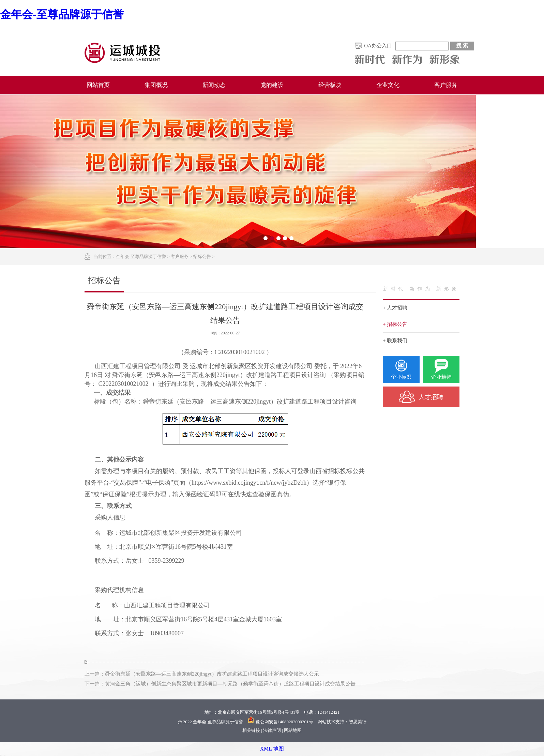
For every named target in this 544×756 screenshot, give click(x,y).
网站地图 (293, 730)
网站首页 (98, 85)
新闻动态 (214, 85)
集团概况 (156, 85)
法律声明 (272, 730)
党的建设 (272, 85)
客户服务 (446, 85)
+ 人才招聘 (395, 308)
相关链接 (251, 730)
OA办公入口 (378, 46)
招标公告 (202, 256)
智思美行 (358, 722)
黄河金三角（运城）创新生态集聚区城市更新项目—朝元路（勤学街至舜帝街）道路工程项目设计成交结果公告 (230, 684)
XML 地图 (272, 749)
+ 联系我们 (395, 341)
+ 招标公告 (395, 324)
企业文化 (388, 85)
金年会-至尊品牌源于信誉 (62, 14)
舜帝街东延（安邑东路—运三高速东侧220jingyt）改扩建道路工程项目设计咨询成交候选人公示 (212, 674)
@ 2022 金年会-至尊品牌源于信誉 (210, 722)
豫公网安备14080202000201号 (284, 722)
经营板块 (330, 85)
